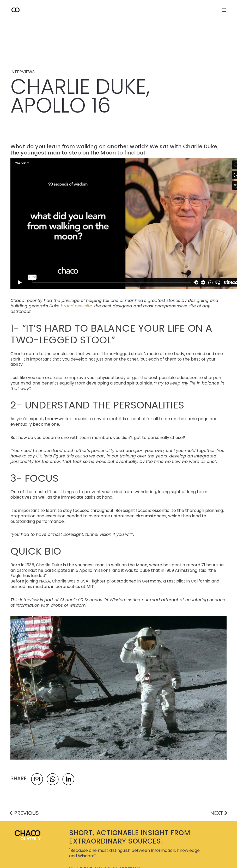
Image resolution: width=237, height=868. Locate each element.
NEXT (219, 813)
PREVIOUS (24, 813)
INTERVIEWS (23, 72)
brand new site (76, 306)
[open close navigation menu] (224, 10)
